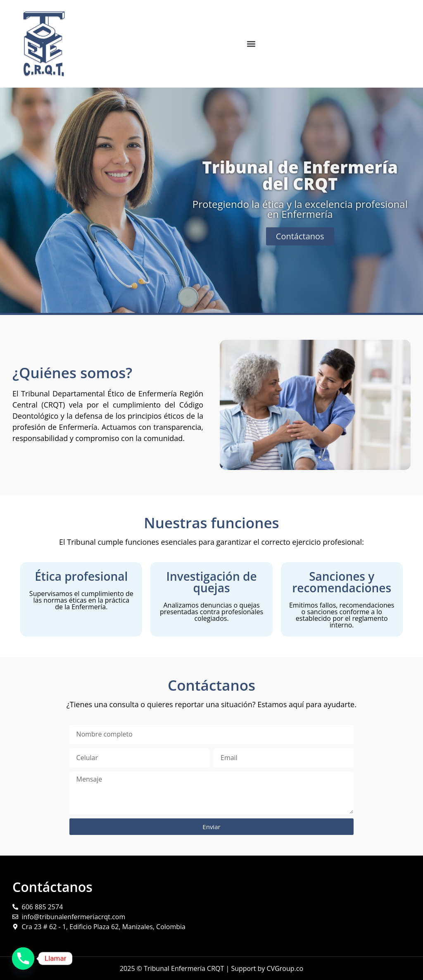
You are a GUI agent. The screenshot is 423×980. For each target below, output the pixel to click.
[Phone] (23, 959)
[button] (251, 44)
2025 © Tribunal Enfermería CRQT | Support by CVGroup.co (211, 968)
